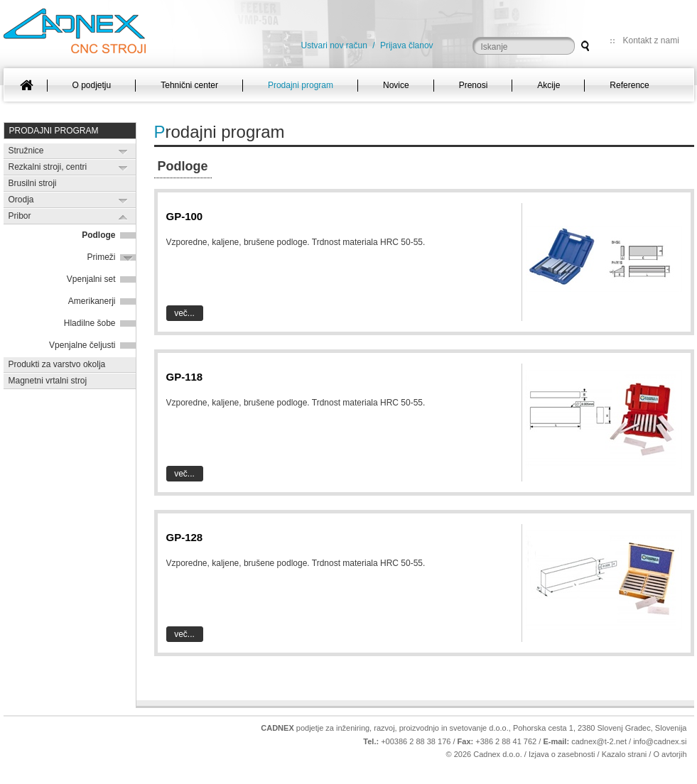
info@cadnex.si (660, 741)
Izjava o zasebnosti (562, 754)
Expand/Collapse (123, 152)
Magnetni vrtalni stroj (48, 381)
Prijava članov (407, 45)
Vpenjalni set (91, 279)
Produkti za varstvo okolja (57, 364)
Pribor (20, 216)
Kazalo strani (625, 754)
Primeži (101, 257)
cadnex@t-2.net (599, 741)
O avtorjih (670, 754)
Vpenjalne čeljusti (82, 345)
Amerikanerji (92, 301)
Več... (184, 313)
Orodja (21, 200)
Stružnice (26, 151)
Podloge (98, 235)
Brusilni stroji (33, 183)
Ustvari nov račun (334, 45)
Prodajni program (54, 131)
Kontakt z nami (651, 40)
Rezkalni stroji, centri (48, 167)
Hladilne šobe (90, 323)
